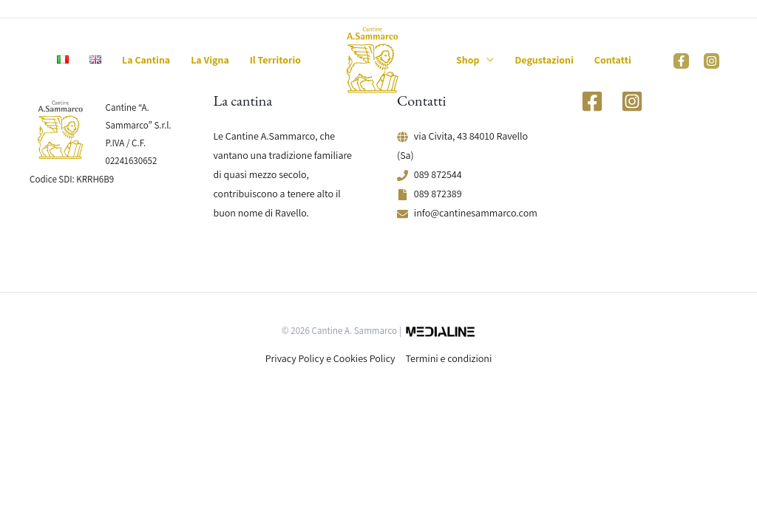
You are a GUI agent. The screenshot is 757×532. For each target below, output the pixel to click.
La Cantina (146, 60)
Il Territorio (275, 60)
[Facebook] (681, 61)
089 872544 (438, 174)
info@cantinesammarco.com (476, 213)
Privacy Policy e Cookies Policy (330, 358)
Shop (468, 60)
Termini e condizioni (449, 358)
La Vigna (210, 60)
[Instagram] (712, 61)
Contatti (613, 60)
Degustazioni (544, 60)
